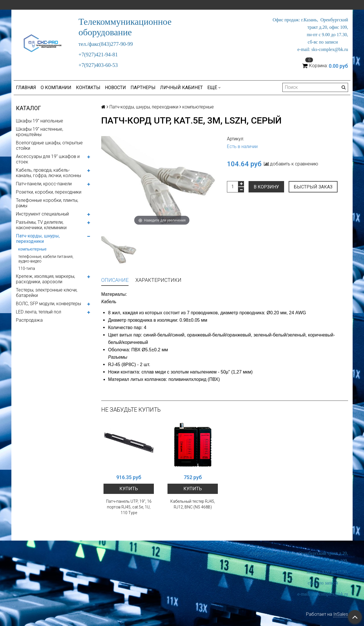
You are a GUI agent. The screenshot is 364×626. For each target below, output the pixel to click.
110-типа (27, 268)
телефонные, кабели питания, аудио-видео (46, 259)
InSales (341, 614)
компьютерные (32, 249)
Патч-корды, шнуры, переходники (38, 239)
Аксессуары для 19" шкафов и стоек (48, 159)
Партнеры (143, 88)
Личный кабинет (181, 88)
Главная (26, 88)
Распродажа (29, 320)
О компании (56, 88)
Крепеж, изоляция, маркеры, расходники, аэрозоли (45, 279)
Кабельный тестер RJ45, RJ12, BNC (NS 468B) (193, 504)
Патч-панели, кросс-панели (44, 184)
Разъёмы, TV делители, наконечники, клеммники (41, 225)
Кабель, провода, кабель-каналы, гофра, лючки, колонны (48, 173)
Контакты (88, 88)
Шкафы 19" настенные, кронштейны (40, 132)
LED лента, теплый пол (39, 312)
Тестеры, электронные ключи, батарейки (47, 293)
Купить (129, 489)
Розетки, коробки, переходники (49, 192)
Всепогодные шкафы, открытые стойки (49, 145)
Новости (115, 88)
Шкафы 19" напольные (40, 121)
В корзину (266, 187)
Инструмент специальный (42, 214)
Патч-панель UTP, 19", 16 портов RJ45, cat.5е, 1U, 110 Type (129, 507)
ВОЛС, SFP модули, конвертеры (48, 304)
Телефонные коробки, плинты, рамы (47, 203)
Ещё (214, 88)
